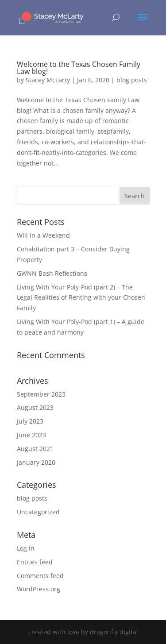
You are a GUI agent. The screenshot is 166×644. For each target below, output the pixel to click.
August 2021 (35, 449)
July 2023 (30, 421)
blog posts (132, 80)
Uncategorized (38, 512)
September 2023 (41, 394)
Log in (26, 548)
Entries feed (35, 562)
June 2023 (31, 435)
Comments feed (40, 576)
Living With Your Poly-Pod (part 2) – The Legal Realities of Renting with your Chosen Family (81, 298)
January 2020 (36, 462)
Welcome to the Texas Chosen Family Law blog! (79, 68)
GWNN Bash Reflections (52, 273)
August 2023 (35, 407)
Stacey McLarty (48, 80)
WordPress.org (39, 589)
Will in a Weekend (43, 235)
